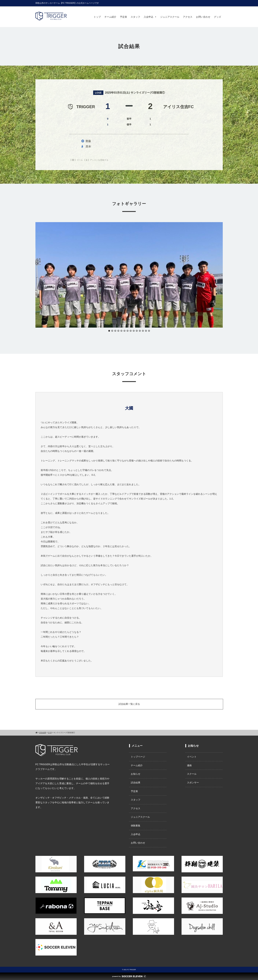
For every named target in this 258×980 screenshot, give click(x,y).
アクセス (188, 17)
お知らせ (136, 774)
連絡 (189, 765)
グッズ (217, 17)
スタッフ (135, 17)
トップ (97, 17)
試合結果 (136, 783)
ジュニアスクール (170, 17)
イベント (192, 757)
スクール (192, 774)
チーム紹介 (110, 17)
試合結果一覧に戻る (129, 704)
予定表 (123, 17)
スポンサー (193, 783)
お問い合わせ (203, 17)
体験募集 (136, 826)
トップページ (138, 757)
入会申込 (150, 17)
